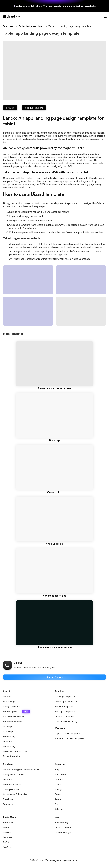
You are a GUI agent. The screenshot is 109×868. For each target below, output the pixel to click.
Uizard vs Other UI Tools (15, 751)
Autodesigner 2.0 (16, 712)
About (58, 784)
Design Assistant (11, 706)
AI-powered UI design (78, 203)
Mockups (8, 741)
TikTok (6, 842)
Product (7, 696)
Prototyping (9, 746)
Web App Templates (65, 711)
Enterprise (8, 804)
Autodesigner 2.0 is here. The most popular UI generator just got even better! (57, 6)
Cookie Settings (63, 832)
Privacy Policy (62, 822)
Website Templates (64, 706)
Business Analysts (12, 784)
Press (57, 804)
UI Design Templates (65, 696)
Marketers (8, 779)
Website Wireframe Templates (69, 738)
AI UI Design (9, 701)
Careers (59, 794)
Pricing (58, 789)
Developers (9, 799)
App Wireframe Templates (67, 733)
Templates (8, 26)
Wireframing (9, 736)
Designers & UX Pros (13, 774)
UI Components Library (66, 721)
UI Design (8, 726)
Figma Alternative (12, 756)
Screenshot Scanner (13, 717)
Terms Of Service (63, 827)
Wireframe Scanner (13, 722)
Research (59, 799)
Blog (57, 769)
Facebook (8, 822)
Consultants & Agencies (15, 794)
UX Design (8, 731)
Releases (59, 809)
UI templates (42, 154)
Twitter (6, 827)
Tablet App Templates (65, 716)
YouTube (7, 847)
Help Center (61, 774)
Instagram (8, 837)
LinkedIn (7, 832)
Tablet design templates (31, 26)
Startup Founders (12, 789)
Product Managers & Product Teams (21, 769)
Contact (59, 779)
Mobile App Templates (66, 701)
